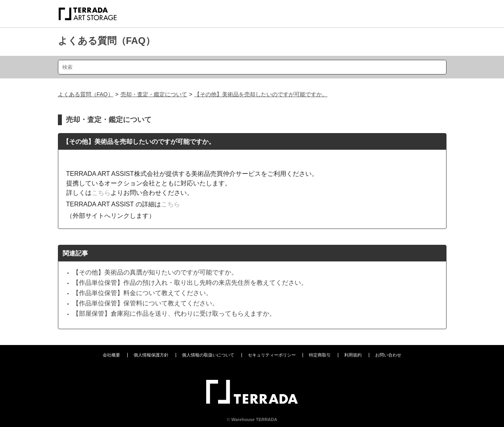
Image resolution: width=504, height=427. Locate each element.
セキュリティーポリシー (272, 355)
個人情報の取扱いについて (208, 355)
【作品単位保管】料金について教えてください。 (142, 293)
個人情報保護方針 (151, 355)
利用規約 (353, 355)
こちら (101, 193)
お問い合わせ (388, 355)
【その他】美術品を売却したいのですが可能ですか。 (261, 94)
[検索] (252, 67)
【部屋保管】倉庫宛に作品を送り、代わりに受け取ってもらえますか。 (174, 314)
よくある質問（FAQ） (106, 41)
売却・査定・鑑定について (154, 94)
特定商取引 (320, 355)
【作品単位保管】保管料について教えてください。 (146, 303)
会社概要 (111, 355)
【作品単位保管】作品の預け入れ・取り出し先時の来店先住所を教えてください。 (190, 283)
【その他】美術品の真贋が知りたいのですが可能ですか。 (155, 272)
